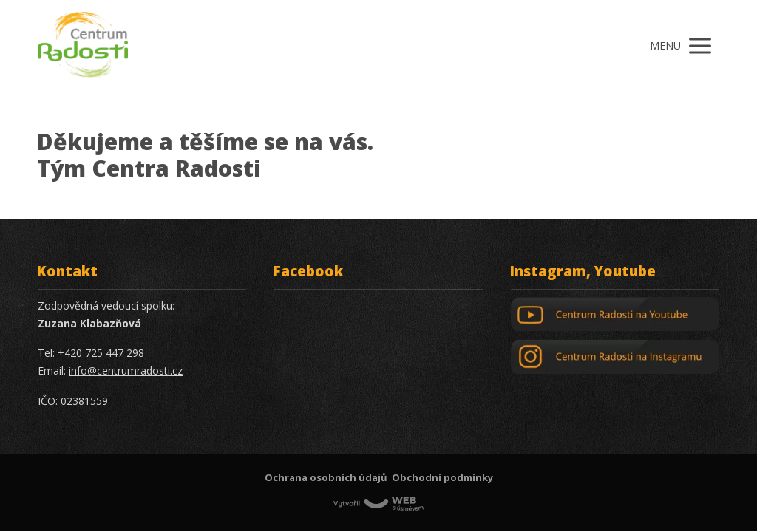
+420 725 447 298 (101, 353)
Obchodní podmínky (442, 477)
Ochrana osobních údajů (326, 477)
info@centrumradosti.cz (126, 371)
